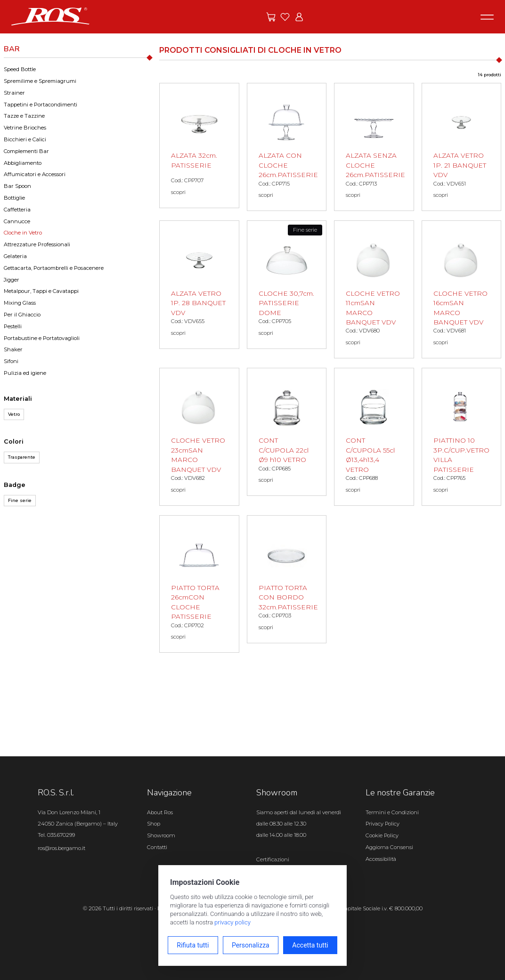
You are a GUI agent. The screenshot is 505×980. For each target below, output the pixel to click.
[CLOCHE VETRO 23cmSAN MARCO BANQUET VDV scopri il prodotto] (199, 437)
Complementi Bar (26, 151)
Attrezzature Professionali (37, 244)
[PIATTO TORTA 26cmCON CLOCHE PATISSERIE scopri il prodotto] (199, 584)
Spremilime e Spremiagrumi (40, 81)
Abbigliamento (23, 163)
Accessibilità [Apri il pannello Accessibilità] (381, 859)
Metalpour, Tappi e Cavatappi (41, 291)
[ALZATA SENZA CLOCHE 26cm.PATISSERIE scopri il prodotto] (374, 147)
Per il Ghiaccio (22, 315)
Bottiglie (14, 198)
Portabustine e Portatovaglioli (42, 338)
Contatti (157, 847)
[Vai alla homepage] (50, 16)
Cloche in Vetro (23, 233)
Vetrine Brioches (25, 128)
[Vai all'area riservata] (299, 17)
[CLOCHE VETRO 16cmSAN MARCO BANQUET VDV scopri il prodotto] (462, 289)
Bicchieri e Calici (25, 139)
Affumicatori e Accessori (35, 174)
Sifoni (11, 361)
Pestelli (13, 326)
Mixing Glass (20, 303)
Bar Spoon (17, 186)
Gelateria (15, 256)
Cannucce (17, 221)
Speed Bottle (20, 69)
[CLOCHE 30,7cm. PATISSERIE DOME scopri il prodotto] (287, 284)
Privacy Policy (383, 824)
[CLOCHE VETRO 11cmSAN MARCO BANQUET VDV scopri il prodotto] (374, 289)
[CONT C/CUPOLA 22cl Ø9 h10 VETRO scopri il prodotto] (287, 432)
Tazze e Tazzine (24, 116)
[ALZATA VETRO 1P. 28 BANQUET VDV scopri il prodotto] (199, 284)
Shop (154, 824)
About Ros (160, 812)
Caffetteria (17, 210)
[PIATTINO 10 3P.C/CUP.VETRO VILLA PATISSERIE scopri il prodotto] (462, 437)
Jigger (12, 280)
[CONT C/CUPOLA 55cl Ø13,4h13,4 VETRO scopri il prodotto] (374, 437)
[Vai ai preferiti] (285, 17)
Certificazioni (273, 859)
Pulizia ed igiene (25, 373)
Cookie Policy (382, 835)
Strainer (14, 93)
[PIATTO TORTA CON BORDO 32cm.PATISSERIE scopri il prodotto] (287, 579)
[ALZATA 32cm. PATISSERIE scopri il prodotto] (199, 146)
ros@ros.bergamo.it (61, 848)
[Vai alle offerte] (271, 17)
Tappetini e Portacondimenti (41, 105)
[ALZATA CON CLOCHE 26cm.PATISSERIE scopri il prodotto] (287, 147)
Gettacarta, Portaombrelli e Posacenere (54, 268)
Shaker (13, 349)
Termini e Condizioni (392, 812)
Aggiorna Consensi (389, 847)
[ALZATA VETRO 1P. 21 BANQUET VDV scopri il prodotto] (462, 147)
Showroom (161, 835)
